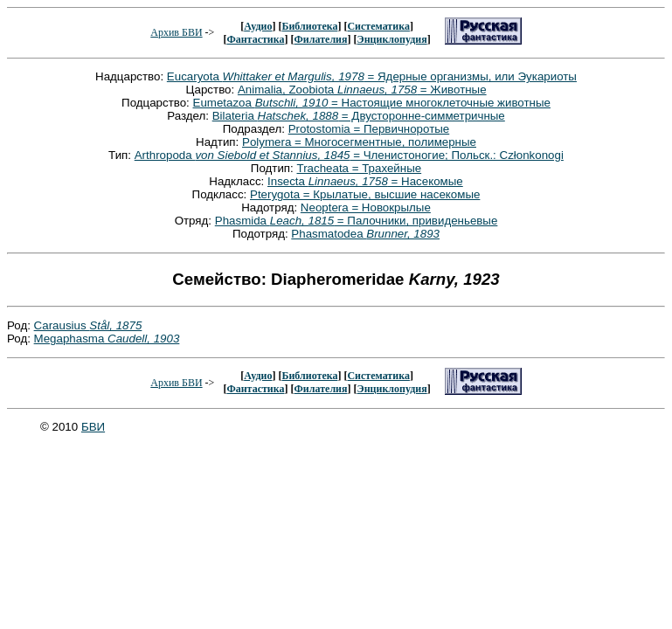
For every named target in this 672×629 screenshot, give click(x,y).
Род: (21, 325)
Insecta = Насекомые (365, 181)
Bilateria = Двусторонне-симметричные (359, 116)
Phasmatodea (365, 234)
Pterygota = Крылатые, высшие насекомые (365, 194)
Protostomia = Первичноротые (369, 129)
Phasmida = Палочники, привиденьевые (357, 221)
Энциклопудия (392, 39)
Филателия (321, 39)
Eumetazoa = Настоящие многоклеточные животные (372, 103)
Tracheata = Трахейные (360, 168)
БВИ (93, 427)
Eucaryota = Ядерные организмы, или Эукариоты (372, 76)
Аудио (258, 26)
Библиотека (309, 26)
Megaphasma (107, 339)
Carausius (88, 325)
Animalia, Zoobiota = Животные (362, 90)
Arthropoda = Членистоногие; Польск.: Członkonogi (349, 155)
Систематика (378, 26)
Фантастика (255, 39)
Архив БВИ (176, 32)
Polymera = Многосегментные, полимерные (359, 142)
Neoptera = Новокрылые (366, 207)
